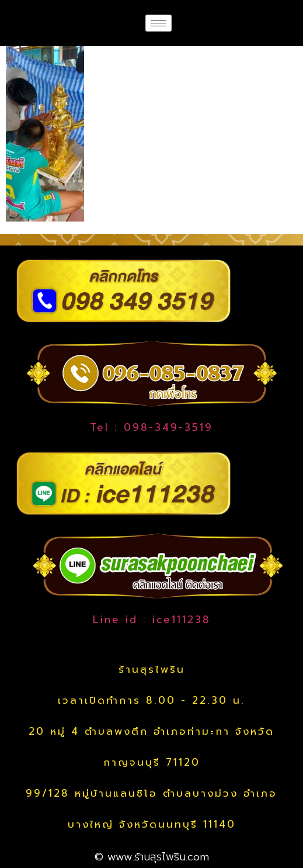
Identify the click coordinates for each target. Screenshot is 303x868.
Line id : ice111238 (152, 620)
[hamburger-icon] (159, 23)
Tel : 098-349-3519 (151, 427)
